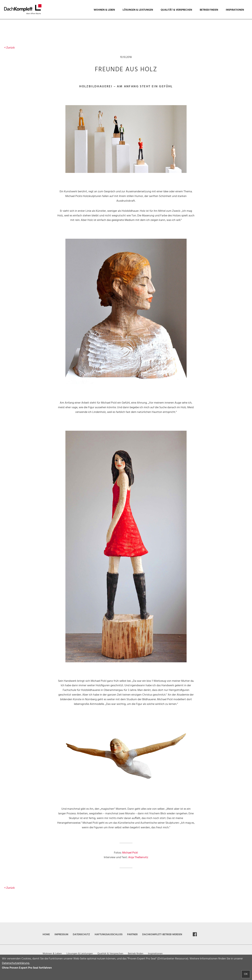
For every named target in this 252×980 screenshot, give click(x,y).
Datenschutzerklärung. (16, 963)
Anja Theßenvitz (138, 857)
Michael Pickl (130, 853)
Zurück (9, 48)
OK (246, 974)
